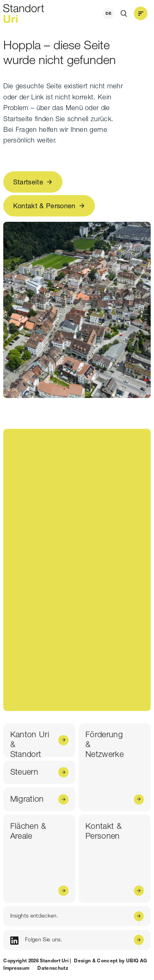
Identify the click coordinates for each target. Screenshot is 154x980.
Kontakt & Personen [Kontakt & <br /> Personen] (103, 831)
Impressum (16, 968)
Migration (27, 799)
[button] (140, 14)
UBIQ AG (137, 961)
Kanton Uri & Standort (30, 743)
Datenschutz (53, 968)
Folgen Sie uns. (36, 940)
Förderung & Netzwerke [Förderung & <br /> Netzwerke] (105, 744)
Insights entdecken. (34, 916)
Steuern (24, 772)
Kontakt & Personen (44, 206)
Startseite (28, 182)
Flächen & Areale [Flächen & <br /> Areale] (28, 831)
